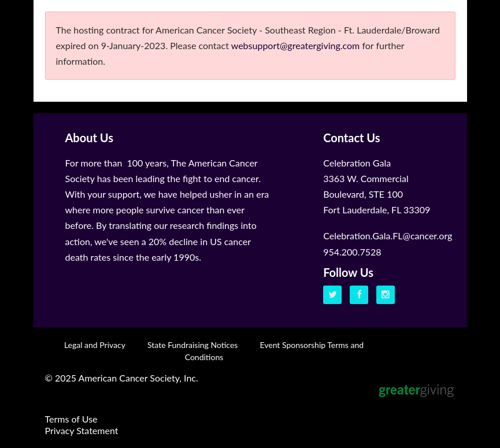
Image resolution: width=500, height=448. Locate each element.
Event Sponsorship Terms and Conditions (274, 351)
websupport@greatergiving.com (296, 45)
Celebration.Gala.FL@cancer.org (388, 236)
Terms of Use (71, 419)
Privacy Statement (82, 430)
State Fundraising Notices (192, 345)
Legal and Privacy (95, 345)
